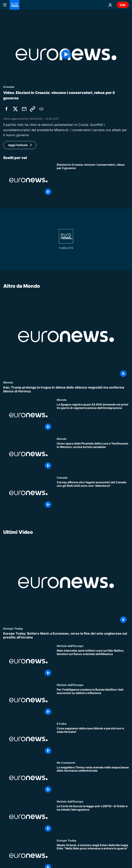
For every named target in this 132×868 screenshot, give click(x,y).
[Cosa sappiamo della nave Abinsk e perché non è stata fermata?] (93, 741)
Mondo (8, 382)
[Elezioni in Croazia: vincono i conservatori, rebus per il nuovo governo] (93, 180)
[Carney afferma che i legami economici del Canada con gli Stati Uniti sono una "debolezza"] (93, 495)
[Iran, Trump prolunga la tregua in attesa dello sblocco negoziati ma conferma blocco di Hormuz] (66, 389)
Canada (62, 477)
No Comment (66, 762)
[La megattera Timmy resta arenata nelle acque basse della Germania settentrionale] (93, 780)
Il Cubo (62, 724)
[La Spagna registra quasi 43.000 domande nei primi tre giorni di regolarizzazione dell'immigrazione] (93, 417)
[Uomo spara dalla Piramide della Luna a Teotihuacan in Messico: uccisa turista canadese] (93, 456)
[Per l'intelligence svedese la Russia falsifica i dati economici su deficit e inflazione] (93, 702)
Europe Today (13, 628)
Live (123, 5)
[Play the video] (66, 54)
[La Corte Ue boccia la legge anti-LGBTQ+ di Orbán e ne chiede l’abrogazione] (93, 819)
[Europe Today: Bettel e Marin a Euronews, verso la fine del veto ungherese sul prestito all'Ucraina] (66, 635)
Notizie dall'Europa (70, 646)
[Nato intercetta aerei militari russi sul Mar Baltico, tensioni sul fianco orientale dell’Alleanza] (93, 664)
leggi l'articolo (18, 145)
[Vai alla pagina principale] (15, 5)
